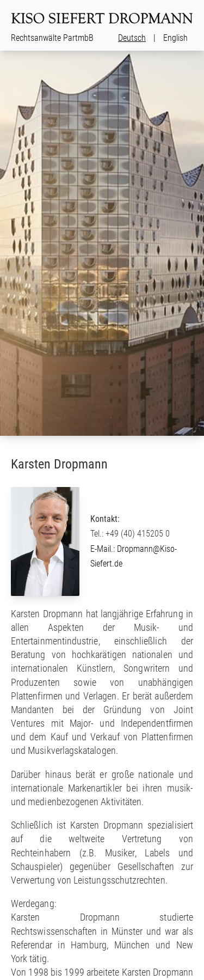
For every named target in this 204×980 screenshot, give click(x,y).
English (175, 38)
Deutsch (132, 38)
